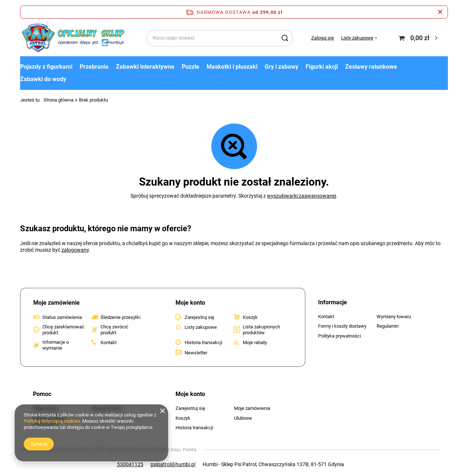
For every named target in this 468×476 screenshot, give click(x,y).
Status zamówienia (62, 317)
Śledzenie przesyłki (120, 317)
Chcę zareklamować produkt (63, 330)
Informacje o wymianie (56, 345)
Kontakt (109, 342)
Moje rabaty (255, 342)
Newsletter (196, 353)
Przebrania (94, 67)
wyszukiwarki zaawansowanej (301, 196)
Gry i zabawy (282, 67)
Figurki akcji (322, 67)
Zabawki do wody (43, 79)
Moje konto (190, 303)
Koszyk (250, 317)
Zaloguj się (322, 38)
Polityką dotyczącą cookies (52, 421)
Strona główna (58, 100)
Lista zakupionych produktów (261, 330)
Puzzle (190, 67)
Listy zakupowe (357, 38)
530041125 (130, 464)
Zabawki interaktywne (145, 67)
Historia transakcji (203, 342)
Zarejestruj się (199, 317)
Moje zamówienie (56, 303)
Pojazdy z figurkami (46, 67)
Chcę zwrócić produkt (114, 330)
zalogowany (75, 250)
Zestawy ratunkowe (371, 67)
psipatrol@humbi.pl (173, 464)
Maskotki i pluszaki (232, 67)
